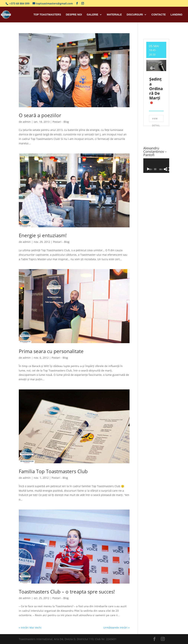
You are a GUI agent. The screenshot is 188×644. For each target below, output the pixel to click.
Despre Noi (74, 15)
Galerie (93, 15)
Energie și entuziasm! (43, 235)
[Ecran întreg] (168, 169)
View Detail (156, 120)
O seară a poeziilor (40, 115)
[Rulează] (148, 169)
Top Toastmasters (47, 15)
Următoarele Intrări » (116, 627)
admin (27, 122)
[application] (156, 166)
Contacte (159, 15)
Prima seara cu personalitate (51, 351)
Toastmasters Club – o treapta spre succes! (67, 592)
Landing (176, 15)
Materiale (114, 15)
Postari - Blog (61, 122)
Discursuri (135, 15)
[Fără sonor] (165, 169)
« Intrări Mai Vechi (30, 627)
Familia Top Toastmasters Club (53, 471)
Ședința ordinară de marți (156, 88)
